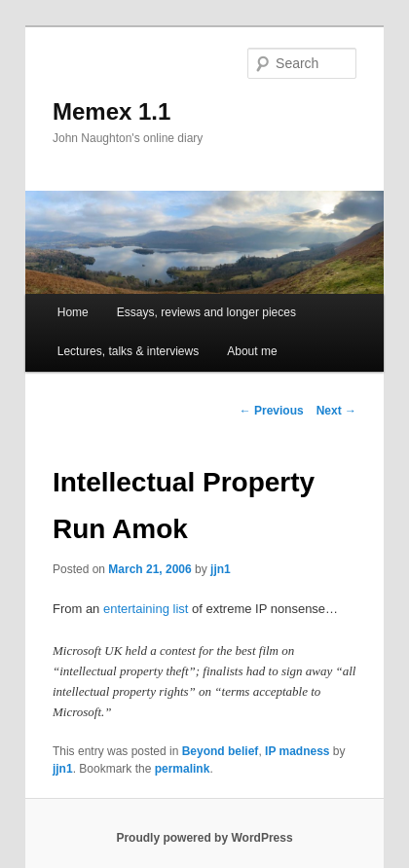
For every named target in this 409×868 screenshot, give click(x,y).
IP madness (297, 751)
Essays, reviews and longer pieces (206, 312)
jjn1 (221, 569)
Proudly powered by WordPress (204, 838)
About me (252, 351)
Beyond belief (221, 751)
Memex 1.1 (112, 111)
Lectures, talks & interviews (128, 351)
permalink (183, 769)
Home (73, 312)
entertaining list (146, 609)
